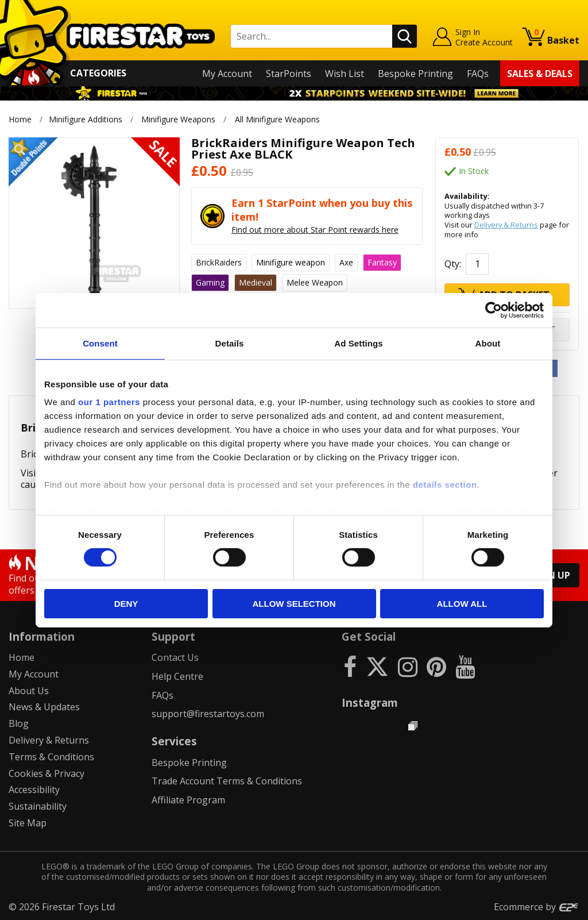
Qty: (453, 264)
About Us (29, 691)
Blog (19, 723)
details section (445, 485)
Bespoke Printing (415, 74)
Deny (126, 604)
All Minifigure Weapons (277, 119)
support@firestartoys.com (208, 714)
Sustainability (38, 806)
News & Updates (44, 707)
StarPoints (289, 74)
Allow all (462, 604)
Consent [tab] (100, 343)
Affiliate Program (188, 800)
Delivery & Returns (506, 225)
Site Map (28, 823)
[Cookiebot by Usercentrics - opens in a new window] (494, 310)
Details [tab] (230, 343)
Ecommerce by (537, 907)
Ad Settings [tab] (358, 343)
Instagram (370, 702)
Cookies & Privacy (47, 773)
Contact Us (175, 657)
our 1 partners (109, 402)
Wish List (345, 74)
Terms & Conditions (51, 757)
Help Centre (177, 676)
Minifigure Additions (86, 119)
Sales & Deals (540, 74)
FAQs (478, 74)
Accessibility (34, 790)
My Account (227, 74)
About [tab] (488, 343)
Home (20, 119)
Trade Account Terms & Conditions (227, 781)
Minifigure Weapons (178, 119)
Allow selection (294, 604)
